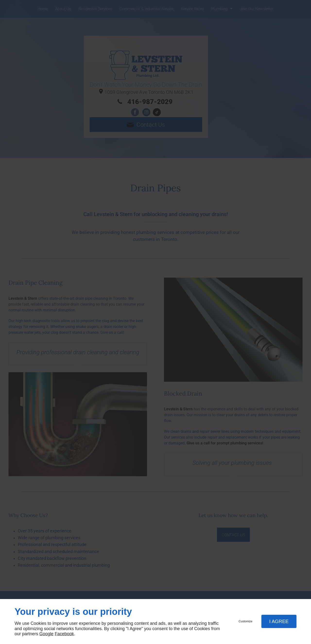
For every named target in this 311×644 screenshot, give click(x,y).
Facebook (64, 634)
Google (46, 634)
